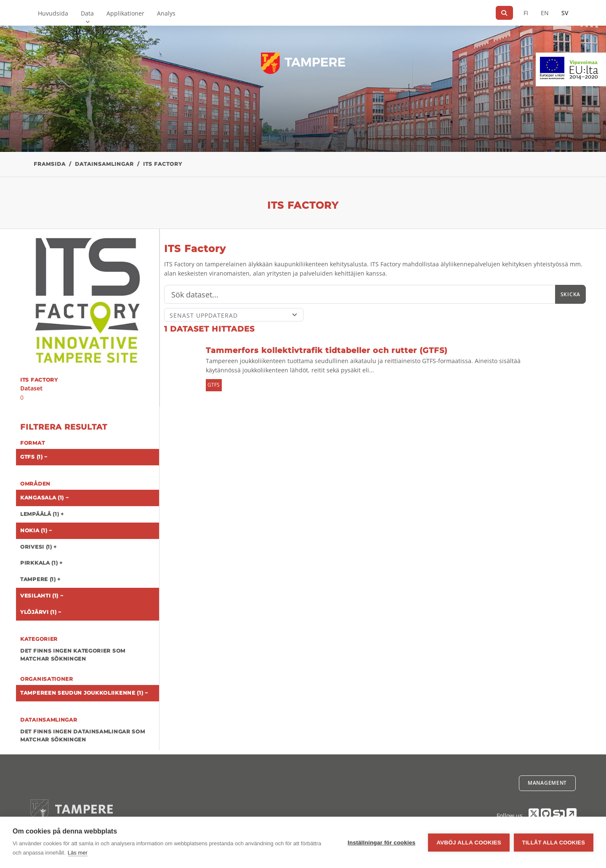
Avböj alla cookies (469, 843)
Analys (166, 13)
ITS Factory (163, 164)
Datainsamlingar (104, 164)
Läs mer (78, 853)
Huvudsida (53, 13)
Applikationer (125, 13)
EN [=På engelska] (545, 13)
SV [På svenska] (565, 13)
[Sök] (504, 13)
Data (87, 13)
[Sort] (234, 315)
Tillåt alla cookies (554, 843)
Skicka (570, 294)
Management (547, 783)
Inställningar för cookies (381, 843)
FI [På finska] (526, 13)
